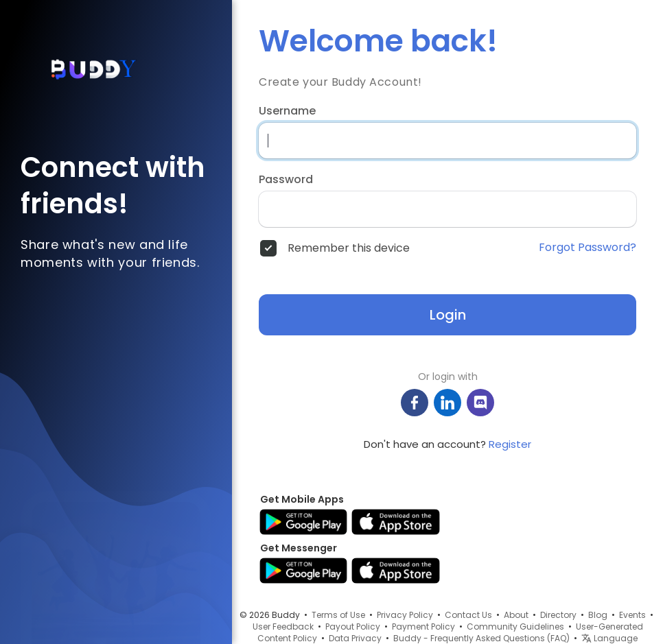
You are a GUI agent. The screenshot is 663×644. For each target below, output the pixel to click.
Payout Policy (353, 627)
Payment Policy (423, 627)
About (516, 615)
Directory (558, 615)
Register (510, 444)
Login (448, 315)
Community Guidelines (515, 627)
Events (632, 615)
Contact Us (468, 615)
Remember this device (349, 248)
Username (287, 111)
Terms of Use (338, 615)
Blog (598, 615)
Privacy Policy (405, 615)
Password (286, 180)
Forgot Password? (588, 248)
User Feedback (283, 627)
